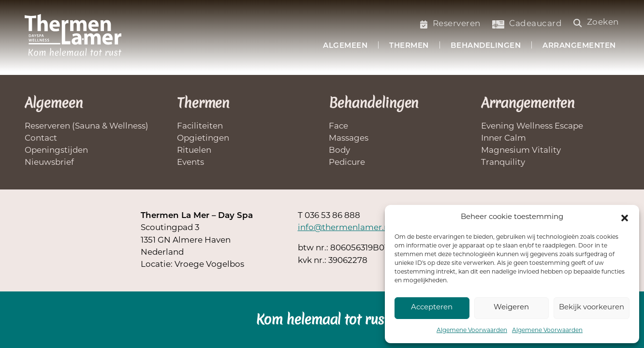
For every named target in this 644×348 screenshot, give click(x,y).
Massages (349, 138)
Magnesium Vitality (521, 151)
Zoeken (596, 22)
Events (190, 163)
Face (338, 126)
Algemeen (345, 46)
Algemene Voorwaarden (472, 331)
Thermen (409, 46)
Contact (41, 138)
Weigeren (511, 308)
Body (339, 151)
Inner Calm (504, 138)
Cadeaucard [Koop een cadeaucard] (527, 24)
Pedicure (347, 163)
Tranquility (503, 163)
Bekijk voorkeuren (592, 308)
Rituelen (194, 151)
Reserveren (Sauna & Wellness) (87, 126)
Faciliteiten (200, 126)
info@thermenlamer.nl (345, 228)
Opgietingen (203, 138)
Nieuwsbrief (49, 163)
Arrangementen (579, 46)
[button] (625, 218)
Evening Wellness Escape (532, 126)
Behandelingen (486, 46)
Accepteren (432, 308)
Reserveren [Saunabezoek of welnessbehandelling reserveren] (451, 24)
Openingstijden (56, 151)
